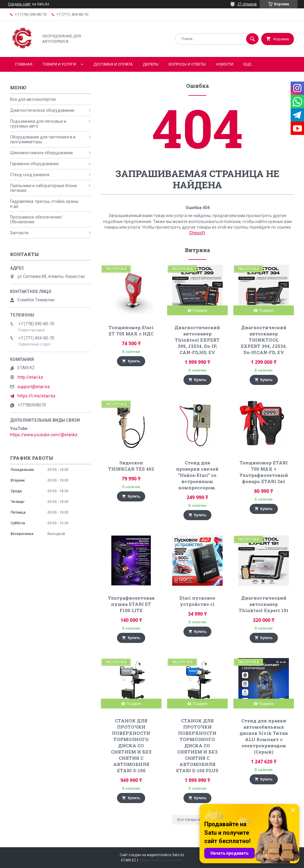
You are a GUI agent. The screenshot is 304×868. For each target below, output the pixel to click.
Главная (24, 64)
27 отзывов (247, 4)
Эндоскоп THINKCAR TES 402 (131, 466)
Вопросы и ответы (187, 64)
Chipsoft (197, 233)
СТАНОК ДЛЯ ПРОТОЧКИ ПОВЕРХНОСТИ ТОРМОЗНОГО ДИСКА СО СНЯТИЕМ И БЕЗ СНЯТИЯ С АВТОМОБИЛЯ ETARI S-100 (131, 746)
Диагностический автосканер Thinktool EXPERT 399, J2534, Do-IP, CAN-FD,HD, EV (197, 340)
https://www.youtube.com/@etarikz (44, 435)
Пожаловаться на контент (161, 860)
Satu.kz (178, 855)
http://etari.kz (30, 377)
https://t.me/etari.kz (37, 396)
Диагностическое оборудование (42, 110)
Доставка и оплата (113, 64)
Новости (225, 64)
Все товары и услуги (195, 820)
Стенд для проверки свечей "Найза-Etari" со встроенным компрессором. (197, 475)
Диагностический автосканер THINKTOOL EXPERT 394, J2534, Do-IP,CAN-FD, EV (264, 340)
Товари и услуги (59, 64)
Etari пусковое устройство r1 (197, 601)
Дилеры (151, 64)
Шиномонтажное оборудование (42, 153)
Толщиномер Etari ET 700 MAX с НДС (131, 331)
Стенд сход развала (30, 175)
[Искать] (252, 39)
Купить (134, 361)
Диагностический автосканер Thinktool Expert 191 (264, 604)
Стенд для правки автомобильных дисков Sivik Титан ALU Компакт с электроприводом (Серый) (264, 736)
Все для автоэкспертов (33, 99)
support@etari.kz (34, 387)
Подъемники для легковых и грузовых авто (38, 124)
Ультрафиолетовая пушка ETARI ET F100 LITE (131, 604)
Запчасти (19, 233)
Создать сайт (19, 4)
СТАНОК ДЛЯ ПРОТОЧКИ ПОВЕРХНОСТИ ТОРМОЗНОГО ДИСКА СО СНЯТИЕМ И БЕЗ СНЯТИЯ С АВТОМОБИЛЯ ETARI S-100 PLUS (197, 746)
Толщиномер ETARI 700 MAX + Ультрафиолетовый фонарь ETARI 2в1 (264, 472)
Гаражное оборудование (34, 164)
